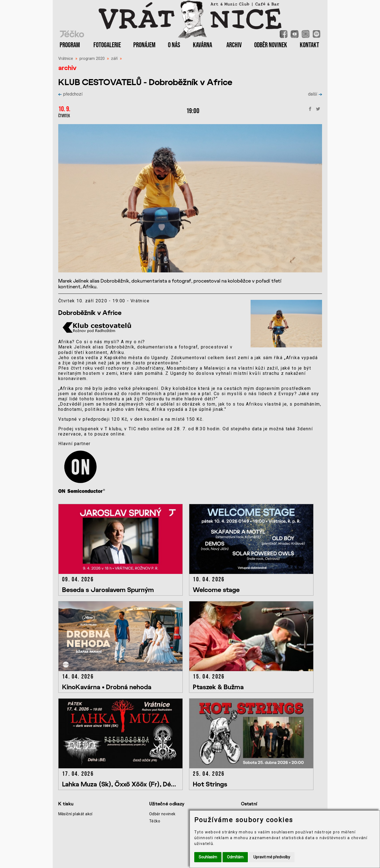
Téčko (155, 821)
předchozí (70, 94)
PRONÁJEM (144, 45)
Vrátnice (66, 59)
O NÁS (174, 45)
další (315, 94)
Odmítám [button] (235, 857)
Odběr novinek (162, 814)
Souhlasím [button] (208, 857)
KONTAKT (309, 45)
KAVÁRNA (203, 45)
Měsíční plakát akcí (75, 814)
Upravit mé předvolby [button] (272, 857)
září (114, 59)
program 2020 (92, 59)
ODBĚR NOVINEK (271, 45)
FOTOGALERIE (107, 45)
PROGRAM (70, 45)
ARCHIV (234, 45)
